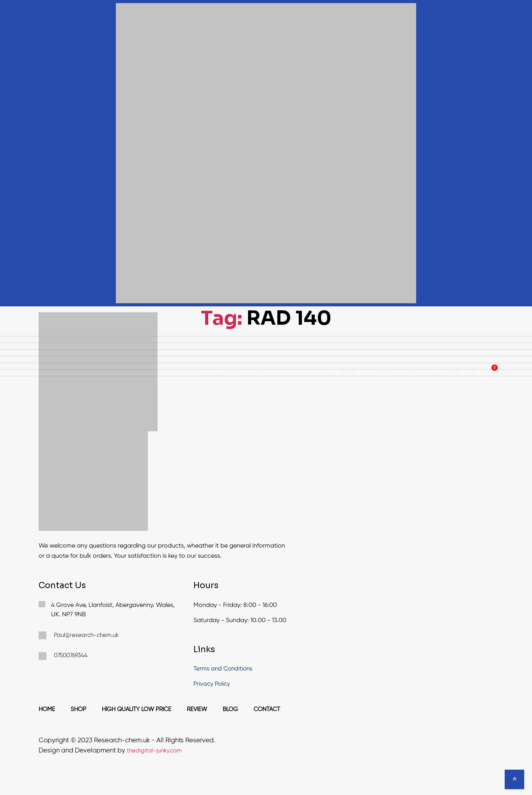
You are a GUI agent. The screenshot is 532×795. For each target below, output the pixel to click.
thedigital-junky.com (154, 751)
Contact (435, 372)
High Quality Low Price (305, 372)
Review (365, 372)
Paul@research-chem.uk (79, 635)
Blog (399, 372)
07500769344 (63, 656)
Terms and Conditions (223, 669)
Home (215, 372)
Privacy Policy (212, 684)
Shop (247, 372)
